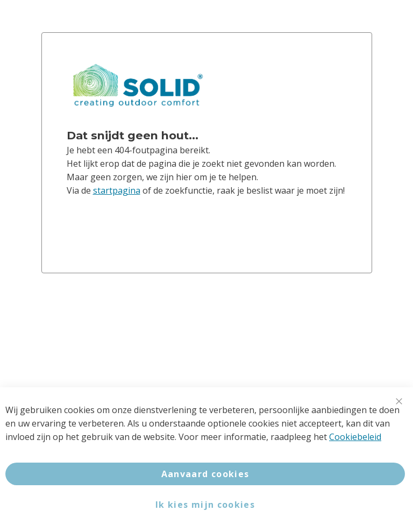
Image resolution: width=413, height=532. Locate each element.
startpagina (117, 190)
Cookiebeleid (355, 437)
